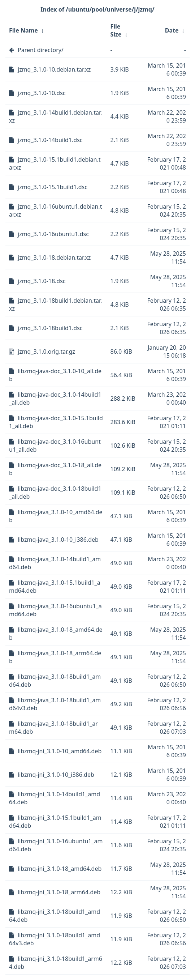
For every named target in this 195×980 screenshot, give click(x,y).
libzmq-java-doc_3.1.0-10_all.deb (55, 375)
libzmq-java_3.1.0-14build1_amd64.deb (55, 563)
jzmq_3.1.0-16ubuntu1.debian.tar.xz (55, 210)
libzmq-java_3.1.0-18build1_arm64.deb (53, 728)
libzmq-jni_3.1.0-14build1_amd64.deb (55, 798)
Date (172, 30)
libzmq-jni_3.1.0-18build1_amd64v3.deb (55, 939)
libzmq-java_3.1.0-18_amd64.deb (56, 634)
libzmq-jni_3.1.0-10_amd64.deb (60, 751)
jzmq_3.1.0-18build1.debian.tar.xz (55, 304)
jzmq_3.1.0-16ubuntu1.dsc (53, 234)
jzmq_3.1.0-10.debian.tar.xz (54, 69)
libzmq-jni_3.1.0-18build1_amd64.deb (55, 916)
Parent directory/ (41, 50)
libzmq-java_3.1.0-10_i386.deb (58, 540)
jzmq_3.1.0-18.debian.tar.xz (54, 257)
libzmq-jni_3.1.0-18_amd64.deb (60, 869)
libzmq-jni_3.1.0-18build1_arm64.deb (56, 963)
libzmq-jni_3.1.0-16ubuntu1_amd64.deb (56, 845)
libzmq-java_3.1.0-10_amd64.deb (56, 516)
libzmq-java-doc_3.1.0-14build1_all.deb (55, 399)
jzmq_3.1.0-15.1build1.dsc (53, 187)
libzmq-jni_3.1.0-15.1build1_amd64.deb (55, 822)
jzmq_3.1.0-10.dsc (42, 93)
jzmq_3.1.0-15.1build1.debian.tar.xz (55, 163)
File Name (23, 30)
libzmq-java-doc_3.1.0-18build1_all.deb (55, 493)
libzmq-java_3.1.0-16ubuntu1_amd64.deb (55, 610)
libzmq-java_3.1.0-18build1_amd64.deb (55, 681)
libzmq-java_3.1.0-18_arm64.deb (55, 657)
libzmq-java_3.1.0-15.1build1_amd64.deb (55, 587)
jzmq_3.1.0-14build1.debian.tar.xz (55, 116)
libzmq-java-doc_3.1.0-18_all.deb (55, 469)
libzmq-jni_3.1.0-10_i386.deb (56, 775)
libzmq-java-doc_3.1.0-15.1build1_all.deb (56, 422)
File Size (116, 30)
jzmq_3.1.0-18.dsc (42, 281)
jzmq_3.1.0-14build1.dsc (50, 140)
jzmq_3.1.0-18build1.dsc (50, 328)
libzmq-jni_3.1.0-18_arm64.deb (59, 892)
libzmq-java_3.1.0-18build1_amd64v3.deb (55, 704)
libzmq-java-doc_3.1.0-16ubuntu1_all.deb (55, 446)
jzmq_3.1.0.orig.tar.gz (46, 351)
